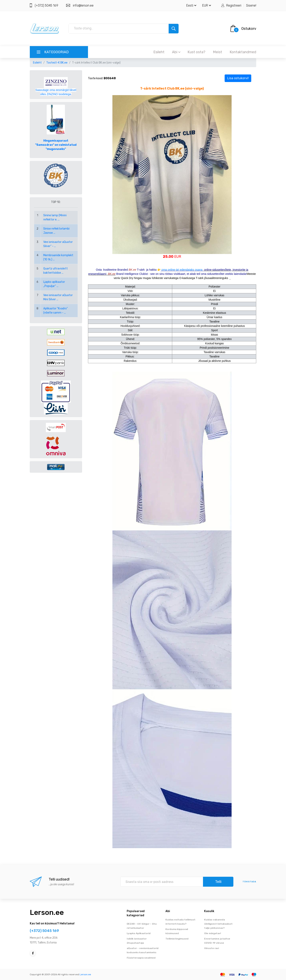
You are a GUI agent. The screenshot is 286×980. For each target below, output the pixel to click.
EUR (207, 5)
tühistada (249, 882)
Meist (217, 52)
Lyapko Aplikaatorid (139, 933)
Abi (176, 52)
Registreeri (234, 5)
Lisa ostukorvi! (238, 78)
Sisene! (251, 5)
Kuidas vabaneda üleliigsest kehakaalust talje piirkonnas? (218, 924)
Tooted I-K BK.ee (57, 63)
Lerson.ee (47, 912)
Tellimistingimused (177, 939)
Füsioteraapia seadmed (141, 958)
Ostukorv (249, 29)
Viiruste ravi (212, 948)
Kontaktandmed (243, 52)
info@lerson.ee (83, 5)
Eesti (191, 5)
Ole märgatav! (213, 933)
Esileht (159, 52)
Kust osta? (196, 52)
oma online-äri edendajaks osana (182, 270)
